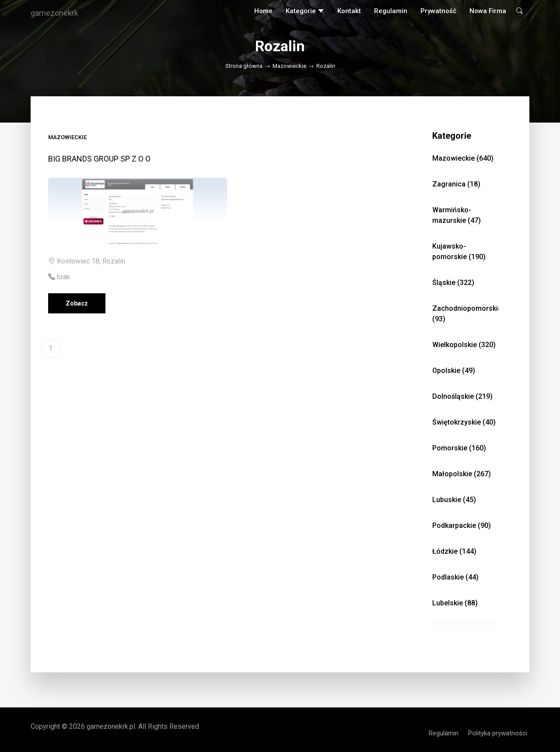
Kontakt (349, 11)
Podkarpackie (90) (462, 525)
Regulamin (391, 11)
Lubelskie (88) (455, 603)
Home (263, 11)
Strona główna (244, 66)
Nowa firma (488, 11)
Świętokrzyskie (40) (464, 422)
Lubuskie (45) (454, 500)
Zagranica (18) (456, 184)
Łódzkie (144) (454, 551)
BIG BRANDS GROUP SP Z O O (99, 159)
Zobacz (77, 303)
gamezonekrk (54, 13)
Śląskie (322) (453, 283)
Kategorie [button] (305, 11)
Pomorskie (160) (459, 448)
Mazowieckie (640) (463, 158)
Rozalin (326, 66)
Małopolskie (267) (462, 474)
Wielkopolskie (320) (464, 345)
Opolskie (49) (454, 371)
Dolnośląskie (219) (462, 396)
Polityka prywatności (498, 733)
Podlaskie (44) (455, 577)
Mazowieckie (289, 66)
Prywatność (438, 11)
